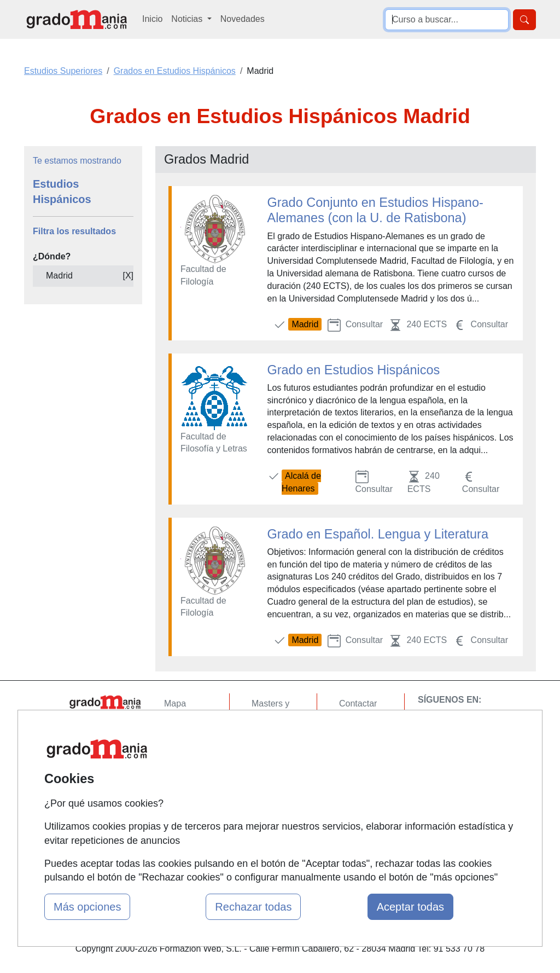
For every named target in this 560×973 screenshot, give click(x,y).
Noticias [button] (188, 19)
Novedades (243, 19)
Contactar (358, 703)
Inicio (152, 19)
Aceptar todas (410, 907)
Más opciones (87, 907)
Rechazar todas (253, 907)
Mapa (175, 703)
